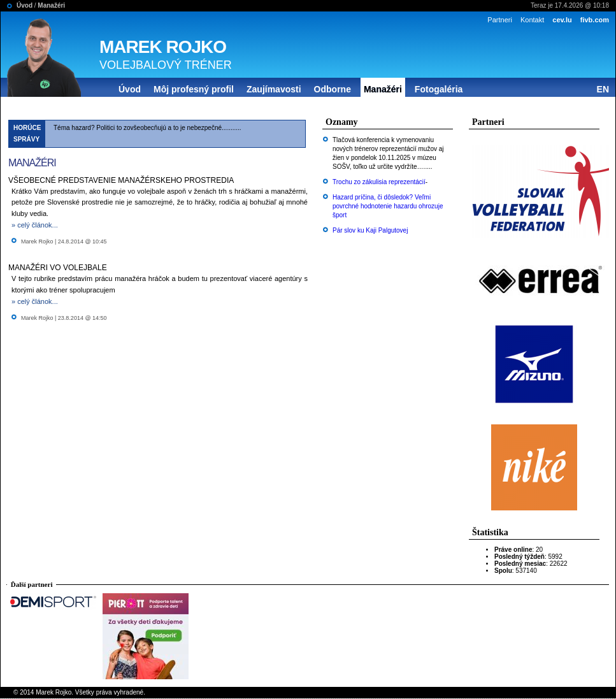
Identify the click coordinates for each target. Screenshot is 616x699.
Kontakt (532, 20)
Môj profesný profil (194, 89)
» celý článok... (35, 225)
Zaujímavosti (274, 89)
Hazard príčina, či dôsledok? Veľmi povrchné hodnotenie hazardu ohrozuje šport (388, 206)
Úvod (25, 5)
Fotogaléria (439, 89)
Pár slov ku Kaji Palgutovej (370, 230)
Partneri (500, 20)
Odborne (333, 89)
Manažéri (51, 5)
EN (603, 89)
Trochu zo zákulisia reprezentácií (379, 182)
